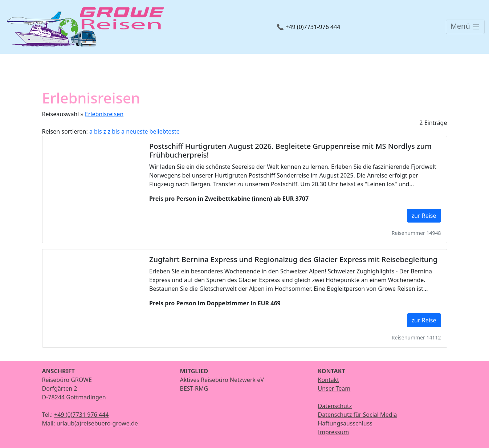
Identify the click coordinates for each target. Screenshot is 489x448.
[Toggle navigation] (465, 27)
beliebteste (165, 131)
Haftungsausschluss (345, 423)
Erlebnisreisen (104, 114)
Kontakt (329, 380)
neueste (137, 131)
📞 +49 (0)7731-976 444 (308, 27)
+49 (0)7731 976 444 (81, 415)
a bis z (98, 131)
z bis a (116, 131)
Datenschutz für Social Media (358, 415)
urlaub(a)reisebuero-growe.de (97, 423)
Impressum (334, 432)
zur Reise (424, 216)
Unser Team (334, 388)
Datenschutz (335, 406)
